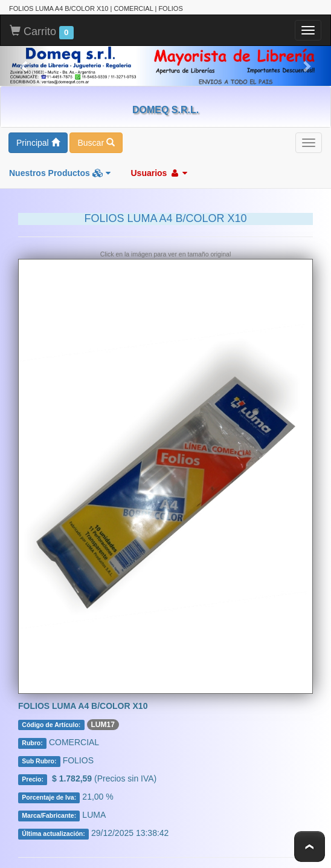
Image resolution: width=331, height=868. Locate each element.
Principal (38, 143)
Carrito (42, 32)
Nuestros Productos (60, 173)
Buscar (96, 143)
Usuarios (159, 173)
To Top (310, 847)
